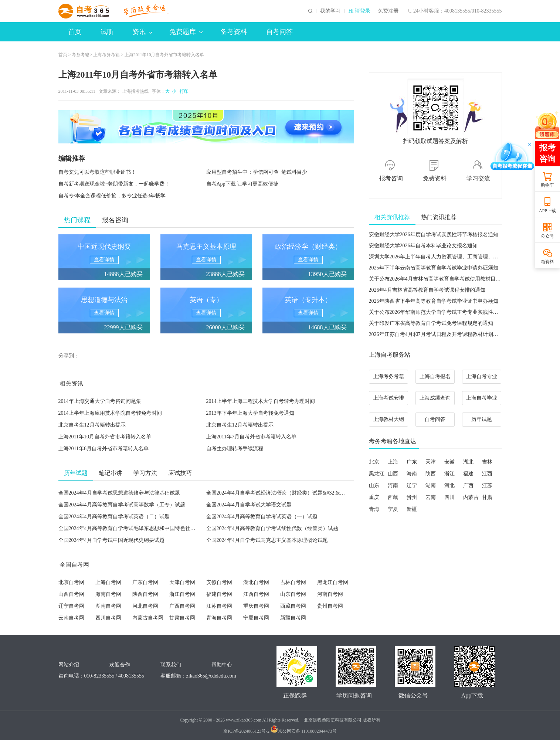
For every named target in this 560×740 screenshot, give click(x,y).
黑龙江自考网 (333, 582)
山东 (374, 486)
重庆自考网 (256, 606)
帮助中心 (222, 665)
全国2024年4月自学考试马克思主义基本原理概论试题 (267, 540)
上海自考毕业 (482, 398)
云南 (431, 497)
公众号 (547, 236)
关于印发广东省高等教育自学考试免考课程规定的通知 (431, 323)
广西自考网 (182, 606)
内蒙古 (471, 497)
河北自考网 (145, 606)
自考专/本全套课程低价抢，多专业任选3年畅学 (112, 196)
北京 (374, 462)
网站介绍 (69, 665)
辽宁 (412, 486)
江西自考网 (256, 594)
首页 (75, 32)
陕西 (431, 474)
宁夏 (393, 509)
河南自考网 (330, 594)
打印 (183, 91)
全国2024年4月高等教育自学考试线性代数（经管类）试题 (272, 528)
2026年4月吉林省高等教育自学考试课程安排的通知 (427, 290)
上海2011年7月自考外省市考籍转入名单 (251, 437)
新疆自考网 (293, 618)
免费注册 (388, 11)
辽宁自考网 (71, 606)
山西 (393, 474)
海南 (412, 474)
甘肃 (487, 497)
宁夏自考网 (256, 618)
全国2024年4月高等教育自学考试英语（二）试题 (114, 517)
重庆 (374, 497)
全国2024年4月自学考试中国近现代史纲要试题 (111, 540)
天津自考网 (182, 582)
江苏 (487, 486)
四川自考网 (108, 618)
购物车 (547, 185)
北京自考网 (71, 582)
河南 (393, 486)
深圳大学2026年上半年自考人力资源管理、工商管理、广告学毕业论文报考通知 (459, 257)
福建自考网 (219, 594)
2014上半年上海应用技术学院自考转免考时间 (110, 413)
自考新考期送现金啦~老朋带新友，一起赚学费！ (114, 184)
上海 (393, 462)
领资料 (547, 262)
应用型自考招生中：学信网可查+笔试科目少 (257, 172)
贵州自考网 (330, 606)
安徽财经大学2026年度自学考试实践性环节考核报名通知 (434, 235)
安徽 (449, 462)
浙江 (449, 474)
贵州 (412, 497)
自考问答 (279, 32)
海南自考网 (108, 594)
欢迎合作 (120, 665)
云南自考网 (71, 618)
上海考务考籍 (106, 55)
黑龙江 (377, 474)
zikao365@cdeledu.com (211, 676)
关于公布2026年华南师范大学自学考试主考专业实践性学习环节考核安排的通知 (459, 312)
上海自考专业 (482, 376)
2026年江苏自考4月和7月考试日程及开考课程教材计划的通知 (439, 334)
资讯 (142, 32)
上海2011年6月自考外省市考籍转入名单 (103, 449)
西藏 (393, 497)
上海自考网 (108, 582)
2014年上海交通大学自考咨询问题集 (100, 401)
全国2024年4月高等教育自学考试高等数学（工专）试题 (122, 505)
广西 (468, 486)
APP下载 (547, 211)
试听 (107, 32)
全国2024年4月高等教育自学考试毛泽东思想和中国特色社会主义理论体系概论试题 (153, 528)
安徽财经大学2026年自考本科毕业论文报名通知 (423, 246)
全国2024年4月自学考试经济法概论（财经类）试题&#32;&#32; (278, 493)
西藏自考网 (293, 606)
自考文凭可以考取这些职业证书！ (97, 172)
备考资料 (234, 32)
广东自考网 (145, 582)
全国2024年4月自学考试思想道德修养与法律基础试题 (119, 493)
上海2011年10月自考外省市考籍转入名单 (105, 437)
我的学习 (330, 11)
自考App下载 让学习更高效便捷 (242, 184)
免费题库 (186, 32)
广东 (412, 462)
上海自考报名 (435, 376)
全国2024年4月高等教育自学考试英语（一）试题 (262, 517)
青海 (374, 509)
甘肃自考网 (182, 618)
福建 (468, 474)
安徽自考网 (219, 582)
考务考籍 (81, 55)
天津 (431, 462)
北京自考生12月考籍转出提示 (92, 425)
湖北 (468, 462)
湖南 (431, 486)
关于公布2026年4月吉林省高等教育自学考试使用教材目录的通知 (443, 279)
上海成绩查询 (435, 398)
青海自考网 (219, 618)
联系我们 (171, 665)
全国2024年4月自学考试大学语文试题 (249, 505)
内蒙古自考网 (148, 618)
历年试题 (482, 419)
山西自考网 (71, 594)
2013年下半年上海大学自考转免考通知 (250, 413)
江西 (487, 474)
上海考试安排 (388, 398)
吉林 (487, 462)
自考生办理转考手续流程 (235, 449)
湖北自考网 (256, 582)
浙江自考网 (182, 594)
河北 (449, 486)
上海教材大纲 (388, 419)
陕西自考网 (145, 594)
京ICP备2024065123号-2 (246, 731)
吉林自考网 (293, 582)
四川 (449, 497)
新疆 (412, 509)
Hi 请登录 (359, 11)
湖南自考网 (108, 606)
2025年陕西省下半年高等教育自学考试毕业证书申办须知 (434, 301)
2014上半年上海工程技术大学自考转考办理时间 (261, 401)
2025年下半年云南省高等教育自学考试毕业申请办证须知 (434, 268)
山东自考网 (293, 594)
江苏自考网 (219, 606)
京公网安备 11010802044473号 (304, 731)
